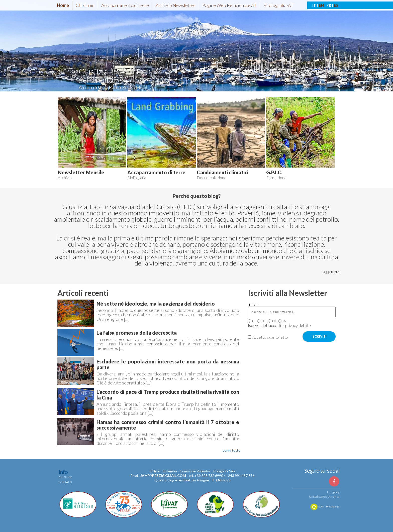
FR (329, 5)
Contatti (65, 482)
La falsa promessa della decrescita (137, 333)
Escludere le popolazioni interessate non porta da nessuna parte (168, 364)
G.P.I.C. (274, 172)
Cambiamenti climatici (223, 172)
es (228, 480)
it (213, 480)
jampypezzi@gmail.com (163, 476)
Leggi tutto (330, 272)
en (218, 480)
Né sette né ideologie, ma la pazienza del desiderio (156, 304)
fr (223, 480)
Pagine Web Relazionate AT (229, 5)
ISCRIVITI (319, 336)
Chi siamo (85, 5)
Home (63, 5)
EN (321, 5)
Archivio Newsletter (176, 5)
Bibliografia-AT (278, 5)
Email (253, 304)
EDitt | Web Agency (325, 507)
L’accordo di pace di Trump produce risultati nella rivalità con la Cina (168, 395)
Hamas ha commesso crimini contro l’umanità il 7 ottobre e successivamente (168, 425)
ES (336, 5)
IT (314, 5)
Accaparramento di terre (125, 5)
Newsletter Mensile (81, 172)
